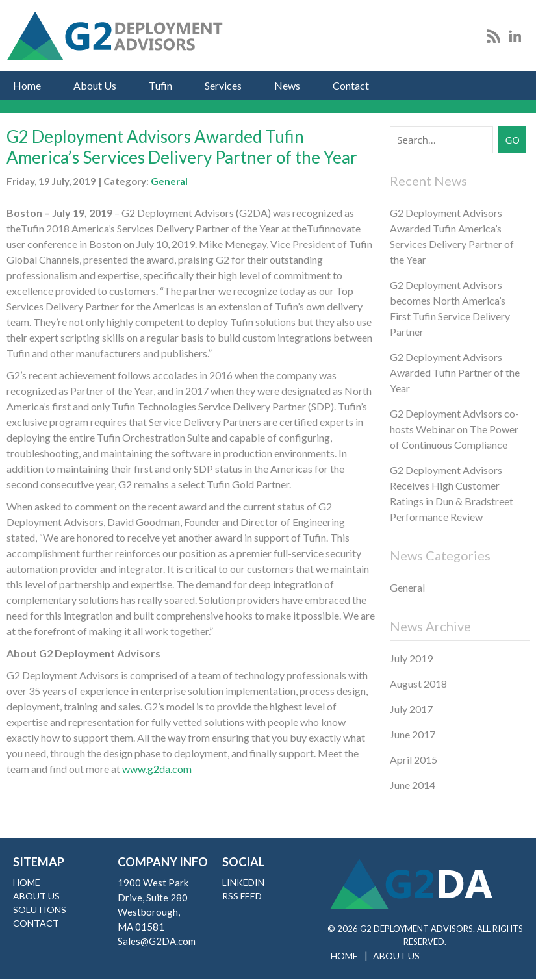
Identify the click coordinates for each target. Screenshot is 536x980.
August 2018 (418, 684)
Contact (351, 85)
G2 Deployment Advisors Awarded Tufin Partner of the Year (455, 372)
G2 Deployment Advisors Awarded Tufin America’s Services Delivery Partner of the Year (182, 147)
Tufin (160, 85)
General (169, 181)
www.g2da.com (157, 769)
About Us (95, 85)
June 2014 (413, 785)
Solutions (40, 910)
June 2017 (413, 734)
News (287, 85)
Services (223, 85)
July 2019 (411, 658)
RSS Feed (242, 896)
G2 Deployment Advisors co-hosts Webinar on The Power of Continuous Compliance (454, 429)
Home (27, 85)
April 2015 (414, 760)
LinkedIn (243, 882)
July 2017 (411, 709)
